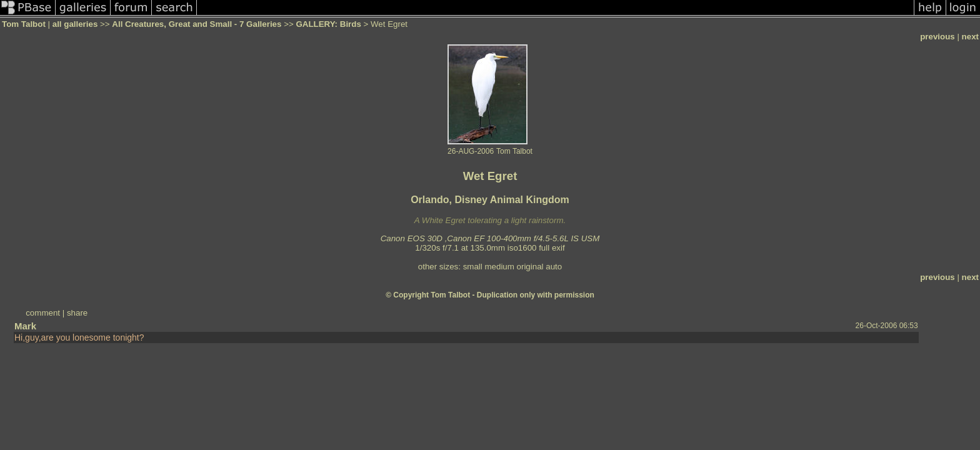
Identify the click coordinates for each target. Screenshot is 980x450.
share (77, 313)
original (530, 267)
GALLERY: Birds (328, 24)
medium (499, 267)
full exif (552, 248)
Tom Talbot (24, 24)
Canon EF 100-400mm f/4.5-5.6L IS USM (523, 238)
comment (43, 313)
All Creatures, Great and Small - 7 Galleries (197, 24)
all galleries (75, 24)
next (970, 37)
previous (937, 37)
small (473, 267)
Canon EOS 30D (412, 238)
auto (554, 267)
